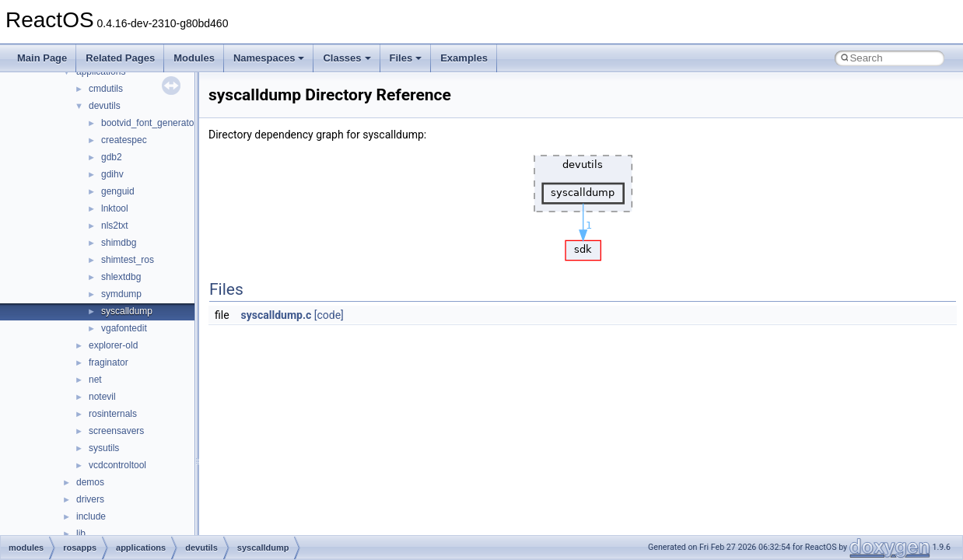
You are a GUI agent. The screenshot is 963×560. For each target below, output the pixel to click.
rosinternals (113, 414)
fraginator (109, 362)
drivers (90, 499)
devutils (105, 106)
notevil (102, 397)
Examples (464, 58)
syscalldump (127, 311)
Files (406, 58)
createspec (124, 140)
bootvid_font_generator (149, 123)
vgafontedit (124, 328)
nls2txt (115, 226)
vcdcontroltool (117, 465)
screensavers (116, 431)
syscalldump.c (277, 315)
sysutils (104, 448)
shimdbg (119, 243)
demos (90, 482)
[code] (329, 315)
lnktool (115, 208)
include (91, 516)
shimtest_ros (128, 260)
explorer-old (113, 345)
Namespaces (269, 58)
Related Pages (120, 58)
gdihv (112, 174)
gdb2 (112, 157)
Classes (347, 58)
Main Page (42, 58)
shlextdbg (121, 277)
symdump (121, 294)
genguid (118, 191)
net (95, 380)
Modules (194, 58)
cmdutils (106, 89)
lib (81, 534)
